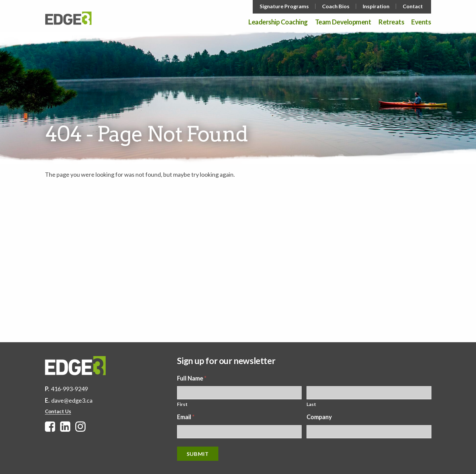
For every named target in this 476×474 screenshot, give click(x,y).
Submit (198, 454)
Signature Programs (284, 6)
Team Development (343, 22)
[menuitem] (285, 6)
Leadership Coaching (278, 22)
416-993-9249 (69, 389)
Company (319, 417)
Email (186, 417)
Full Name (192, 378)
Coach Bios (336, 6)
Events (421, 22)
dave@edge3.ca (72, 400)
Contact (413, 6)
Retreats (391, 22)
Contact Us (58, 411)
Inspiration (376, 6)
